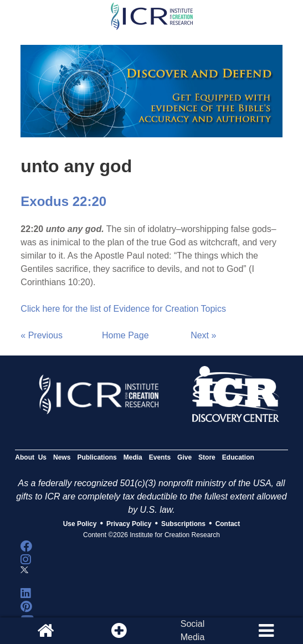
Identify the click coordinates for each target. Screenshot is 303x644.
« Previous (42, 335)
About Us (31, 457)
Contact (228, 524)
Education (238, 457)
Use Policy (80, 524)
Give (184, 457)
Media (133, 457)
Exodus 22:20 (63, 201)
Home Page (125, 335)
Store (207, 457)
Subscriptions (183, 524)
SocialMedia (193, 630)
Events (160, 457)
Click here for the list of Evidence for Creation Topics (123, 309)
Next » (203, 335)
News (62, 457)
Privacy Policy (129, 524)
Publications (97, 457)
